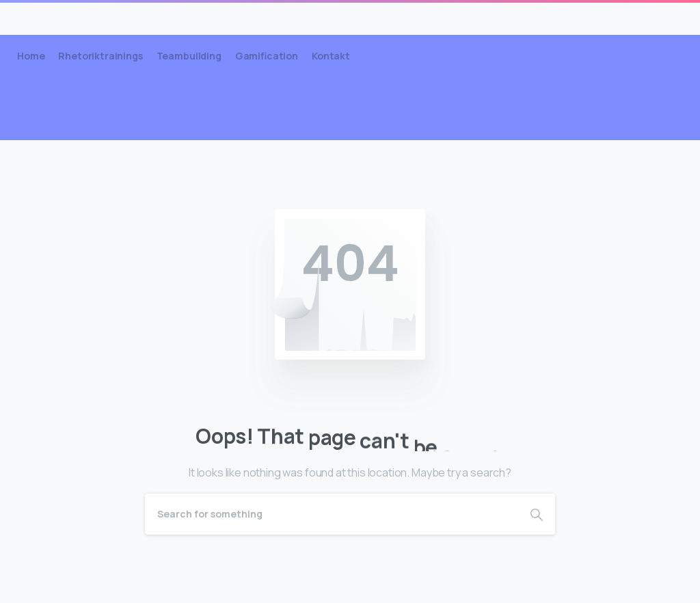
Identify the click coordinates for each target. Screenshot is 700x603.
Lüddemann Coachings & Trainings (147, 18)
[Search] (332, 514)
